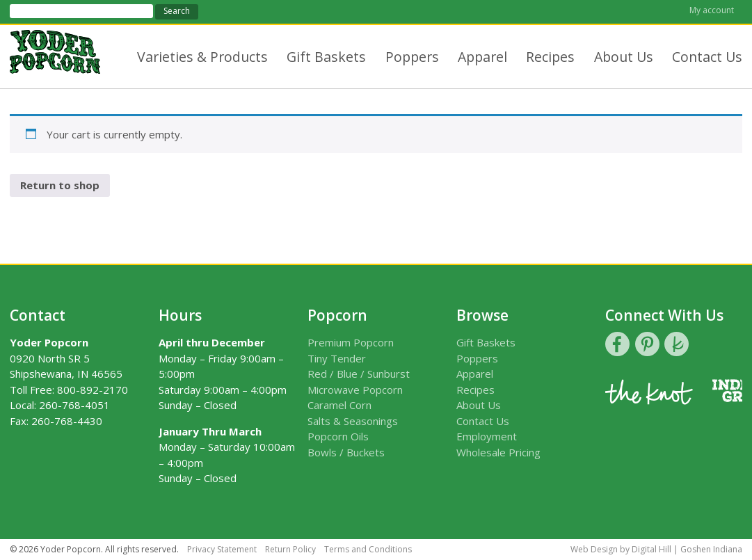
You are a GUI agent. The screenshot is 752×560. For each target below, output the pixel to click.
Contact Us (707, 57)
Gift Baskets (326, 57)
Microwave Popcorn (355, 390)
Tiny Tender (337, 358)
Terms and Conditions (368, 549)
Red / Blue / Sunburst (359, 374)
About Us (624, 57)
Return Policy (290, 549)
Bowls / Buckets (346, 452)
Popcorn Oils (338, 436)
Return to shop (60, 185)
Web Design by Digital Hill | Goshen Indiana (656, 549)
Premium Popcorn (351, 342)
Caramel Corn (339, 405)
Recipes (550, 57)
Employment (487, 436)
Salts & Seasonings (353, 421)
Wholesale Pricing (498, 452)
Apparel (482, 57)
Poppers (412, 57)
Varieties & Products (202, 57)
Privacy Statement (222, 549)
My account (712, 10)
